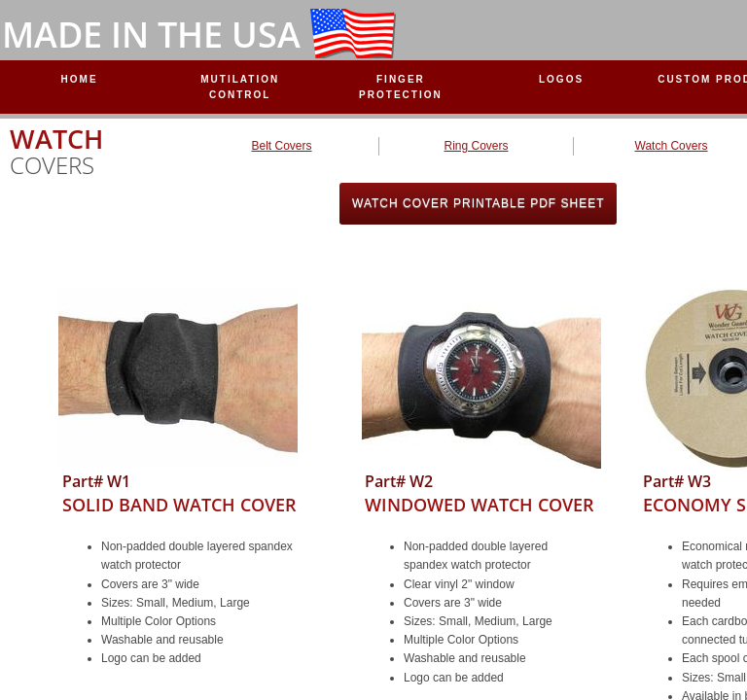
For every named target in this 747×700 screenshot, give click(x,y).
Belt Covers (281, 146)
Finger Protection (401, 87)
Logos (561, 79)
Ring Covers (476, 146)
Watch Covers (672, 146)
